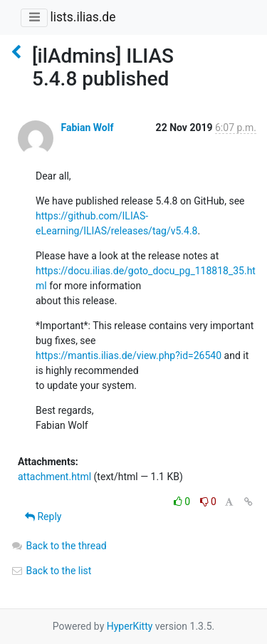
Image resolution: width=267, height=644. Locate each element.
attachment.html (54, 477)
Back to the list (51, 571)
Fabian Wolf (87, 128)
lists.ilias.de (83, 17)
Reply (43, 516)
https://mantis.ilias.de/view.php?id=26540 (129, 355)
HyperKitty (130, 626)
